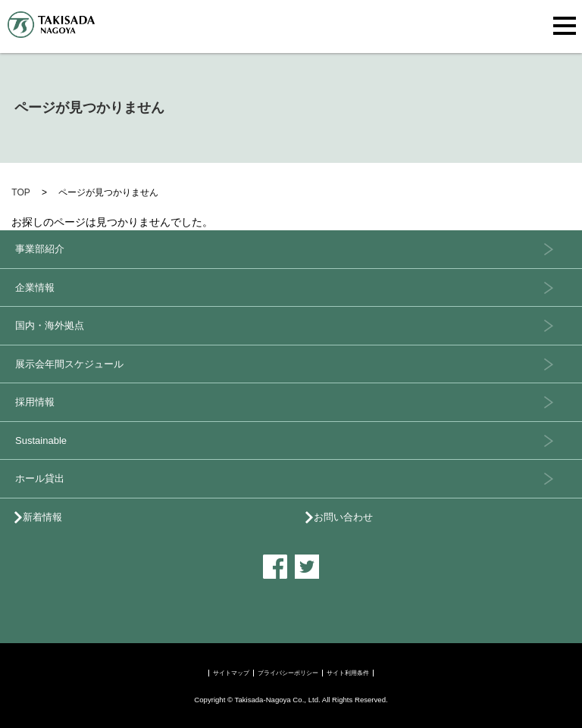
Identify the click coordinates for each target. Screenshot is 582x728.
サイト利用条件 (348, 673)
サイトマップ (231, 673)
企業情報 (35, 287)
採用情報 (35, 402)
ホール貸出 (40, 478)
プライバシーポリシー (288, 673)
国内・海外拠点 (50, 325)
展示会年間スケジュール (69, 364)
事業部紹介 (40, 249)
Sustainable (41, 441)
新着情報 (42, 517)
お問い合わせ (343, 517)
